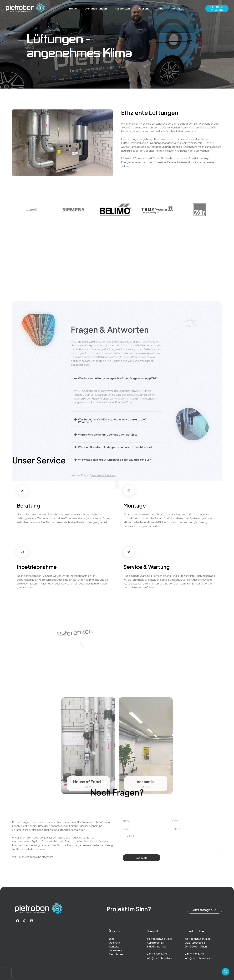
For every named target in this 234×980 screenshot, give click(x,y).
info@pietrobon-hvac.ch (162, 958)
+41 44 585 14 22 (157, 954)
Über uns (144, 8)
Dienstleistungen (96, 8)
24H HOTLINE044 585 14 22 (217, 8)
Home (73, 8)
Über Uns (114, 943)
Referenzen (122, 8)
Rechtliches (116, 954)
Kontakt (177, 8)
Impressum (115, 950)
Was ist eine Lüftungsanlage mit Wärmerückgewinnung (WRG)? (118, 474)
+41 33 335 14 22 (195, 954)
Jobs (160, 8)
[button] (117, 474)
